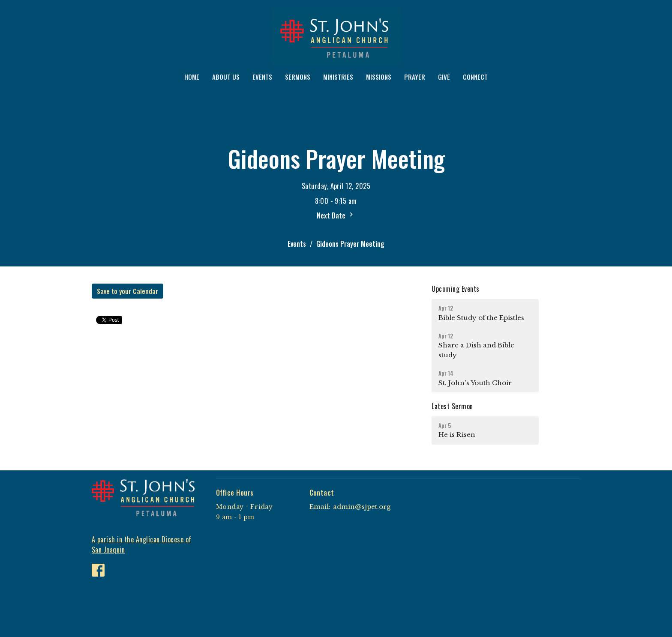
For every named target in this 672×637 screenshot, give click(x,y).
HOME (192, 77)
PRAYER (415, 77)
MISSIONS (379, 77)
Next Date (336, 215)
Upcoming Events (455, 289)
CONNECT (475, 77)
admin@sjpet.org (362, 507)
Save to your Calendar (127, 291)
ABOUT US (226, 77)
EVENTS (262, 77)
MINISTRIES (338, 77)
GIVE (444, 77)
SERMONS (298, 77)
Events (297, 244)
